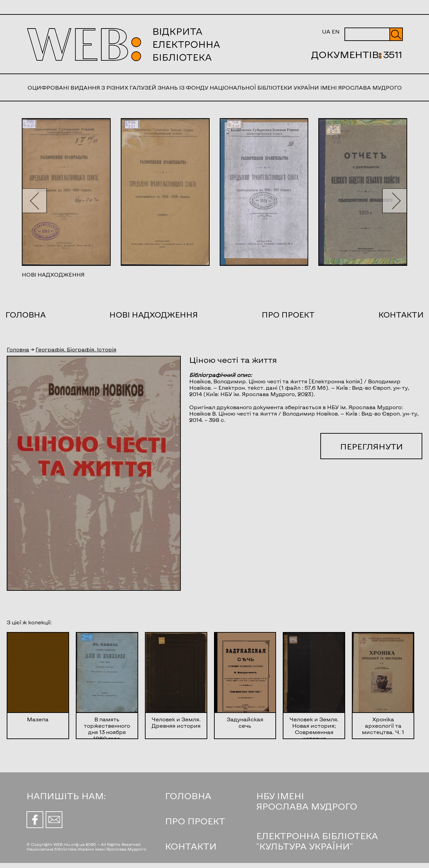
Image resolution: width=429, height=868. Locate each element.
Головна (25, 315)
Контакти (401, 315)
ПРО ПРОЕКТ (195, 821)
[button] (34, 201)
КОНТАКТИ (191, 846)
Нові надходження (154, 315)
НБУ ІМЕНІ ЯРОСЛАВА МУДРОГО (307, 801)
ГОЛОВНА (188, 796)
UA (326, 31)
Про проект (288, 315)
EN (336, 31)
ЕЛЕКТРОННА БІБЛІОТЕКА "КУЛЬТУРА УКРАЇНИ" (317, 841)
